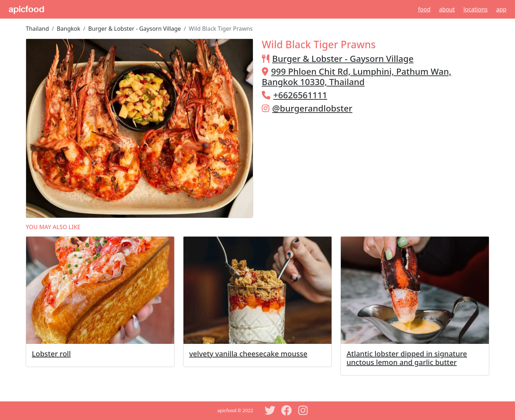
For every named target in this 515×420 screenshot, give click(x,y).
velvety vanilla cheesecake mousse (248, 354)
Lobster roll (51, 354)
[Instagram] (303, 410)
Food (424, 9)
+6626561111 (300, 95)
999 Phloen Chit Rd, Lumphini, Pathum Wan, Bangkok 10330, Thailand (357, 76)
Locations (476, 9)
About (447, 9)
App (501, 9)
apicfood (26, 9)
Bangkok (69, 29)
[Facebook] (286, 410)
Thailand (37, 29)
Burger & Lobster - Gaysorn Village (135, 29)
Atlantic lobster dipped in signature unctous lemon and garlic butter (407, 358)
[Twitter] (270, 410)
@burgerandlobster (312, 108)
